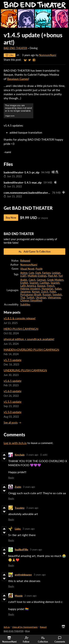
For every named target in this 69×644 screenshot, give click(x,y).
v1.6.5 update (13, 381)
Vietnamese (54, 298)
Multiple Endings (37, 276)
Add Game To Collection (34, 252)
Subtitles (25, 305)
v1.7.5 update (13, 360)
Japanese (25, 292)
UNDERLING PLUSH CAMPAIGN (25, 370)
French (51, 286)
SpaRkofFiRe (21, 550)
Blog (27, 631)
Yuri (61, 276)
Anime (24, 273)
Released (25, 261)
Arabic (24, 280)
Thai (23, 298)
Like (10, 55)
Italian (58, 289)
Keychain (20, 455)
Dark (38, 273)
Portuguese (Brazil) (31, 295)
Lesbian (56, 273)
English (24, 283)
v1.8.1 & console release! (20, 318)
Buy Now (11, 218)
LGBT (23, 276)
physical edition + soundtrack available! (29, 339)
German (41, 280)
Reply (11, 478)
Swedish (57, 295)
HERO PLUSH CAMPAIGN (21, 329)
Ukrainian (41, 298)
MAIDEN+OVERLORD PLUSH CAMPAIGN (31, 349)
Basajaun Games (18, 79)
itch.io (7, 627)
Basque (41, 286)
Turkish (30, 298)
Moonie (19, 596)
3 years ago (32, 455)
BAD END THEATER (15, 48)
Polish (53, 292)
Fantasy (46, 273)
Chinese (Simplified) (31, 301)
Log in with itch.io (15, 443)
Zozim (18, 487)
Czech (32, 280)
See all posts (11, 423)
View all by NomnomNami (25, 627)
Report (43, 627)
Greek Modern (55, 280)
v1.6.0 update (13, 391)
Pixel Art (53, 276)
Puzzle (39, 269)
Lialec (18, 529)
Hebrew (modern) (30, 289)
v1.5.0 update (13, 412)
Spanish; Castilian (39, 283)
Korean (36, 292)
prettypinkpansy (23, 575)
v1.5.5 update (13, 402)
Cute (31, 273)
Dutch (45, 292)
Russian (47, 295)
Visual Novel (27, 269)
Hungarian (47, 289)
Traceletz (20, 508)
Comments (60, 640)
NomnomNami (48, 55)
